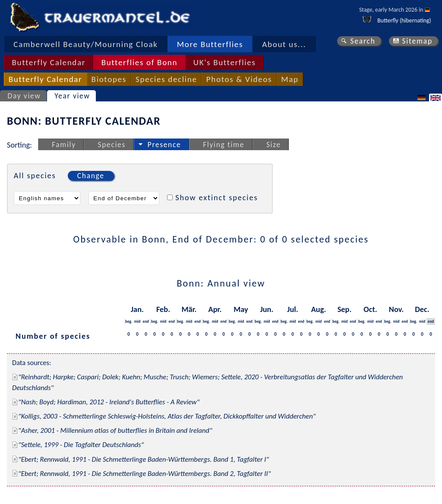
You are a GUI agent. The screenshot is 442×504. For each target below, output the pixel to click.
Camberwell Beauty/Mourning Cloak (85, 44)
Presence (164, 145)
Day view (24, 96)
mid (137, 321)
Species (112, 145)
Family (64, 145)
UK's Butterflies (225, 62)
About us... (284, 44)
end (146, 321)
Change (91, 176)
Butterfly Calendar (49, 62)
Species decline (166, 79)
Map (290, 79)
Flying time (224, 145)
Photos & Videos (239, 79)
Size (274, 145)
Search (363, 41)
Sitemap (417, 41)
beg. (129, 321)
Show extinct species (216, 197)
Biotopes (109, 79)
